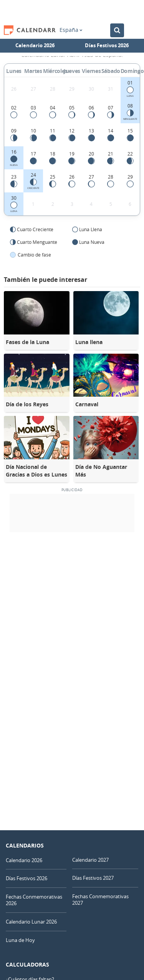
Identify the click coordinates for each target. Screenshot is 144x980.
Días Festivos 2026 (107, 45)
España (71, 30)
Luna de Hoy (20, 940)
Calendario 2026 (35, 45)
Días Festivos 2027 (93, 878)
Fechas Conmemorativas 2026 (34, 900)
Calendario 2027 (90, 860)
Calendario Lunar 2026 (31, 922)
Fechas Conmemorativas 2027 (100, 900)
